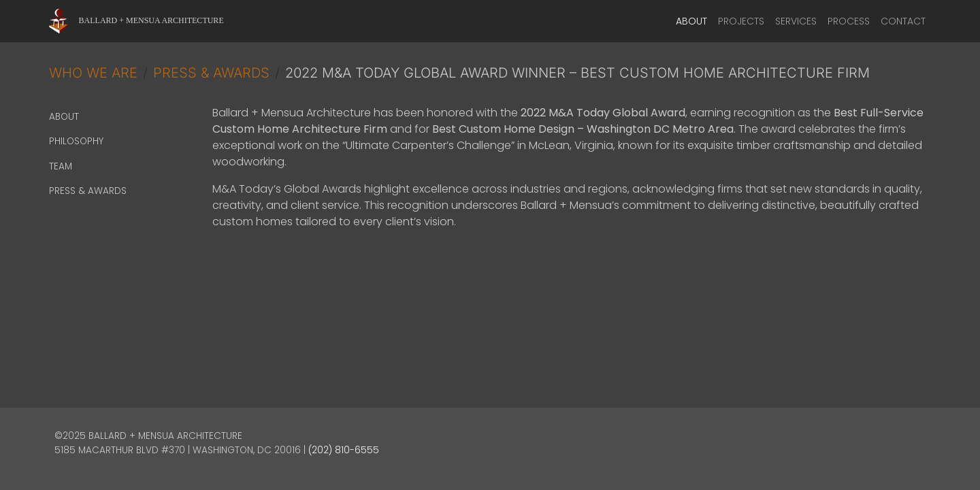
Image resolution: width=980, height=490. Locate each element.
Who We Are (93, 73)
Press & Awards (211, 73)
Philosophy (76, 141)
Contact (903, 21)
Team (61, 166)
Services (796, 21)
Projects (741, 21)
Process (849, 21)
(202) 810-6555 (344, 450)
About (691, 21)
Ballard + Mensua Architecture (151, 20)
